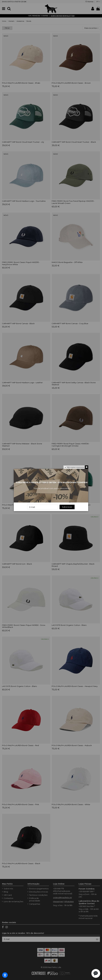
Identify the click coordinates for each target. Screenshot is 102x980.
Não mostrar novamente (76, 467)
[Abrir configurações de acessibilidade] (5, 975)
